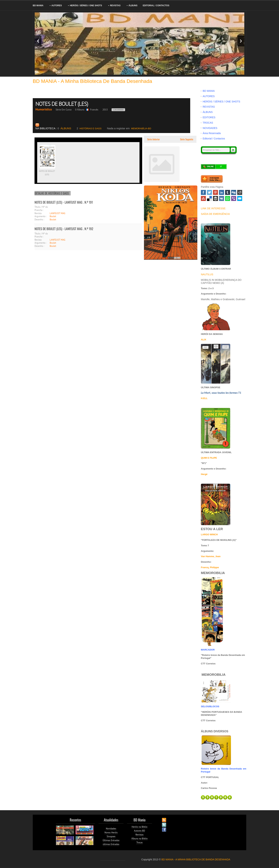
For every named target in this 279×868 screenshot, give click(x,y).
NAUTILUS (207, 274)
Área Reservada (212, 133)
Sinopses (111, 836)
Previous (38, 41)
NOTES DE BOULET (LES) (62, 104)
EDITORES (209, 117)
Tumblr (228, 192)
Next (241, 41)
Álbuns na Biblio (140, 839)
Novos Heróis (111, 833)
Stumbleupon (203, 198)
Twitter (209, 192)
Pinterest (215, 192)
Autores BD (139, 831)
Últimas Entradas (111, 840)
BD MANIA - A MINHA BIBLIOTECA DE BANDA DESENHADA (196, 859)
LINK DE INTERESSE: (214, 208)
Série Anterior (153, 139)
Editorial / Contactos (156, 6)
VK (222, 198)
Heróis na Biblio (140, 827)
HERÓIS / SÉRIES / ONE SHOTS (86, 6)
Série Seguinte (187, 139)
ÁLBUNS (133, 6)
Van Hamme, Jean (211, 556)
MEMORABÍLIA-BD (129, 128)
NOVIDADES (210, 128)
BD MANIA (38, 6)
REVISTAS (115, 6)
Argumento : (41, 216)
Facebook (203, 192)
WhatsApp (228, 198)
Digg (234, 192)
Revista (38, 213)
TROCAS (208, 123)
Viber (234, 198)
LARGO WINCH (209, 534)
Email (240, 198)
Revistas (140, 835)
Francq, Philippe (210, 567)
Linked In (222, 192)
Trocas (139, 842)
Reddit (240, 192)
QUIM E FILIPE (209, 458)
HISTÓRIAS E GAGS (89, 128)
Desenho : (39, 220)
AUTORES (57, 6)
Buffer (215, 198)
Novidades (111, 829)
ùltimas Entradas (111, 844)
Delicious (209, 198)
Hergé (204, 474)
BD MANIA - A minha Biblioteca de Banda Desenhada (92, 81)
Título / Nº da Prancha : (41, 209)
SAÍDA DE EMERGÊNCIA (215, 214)
